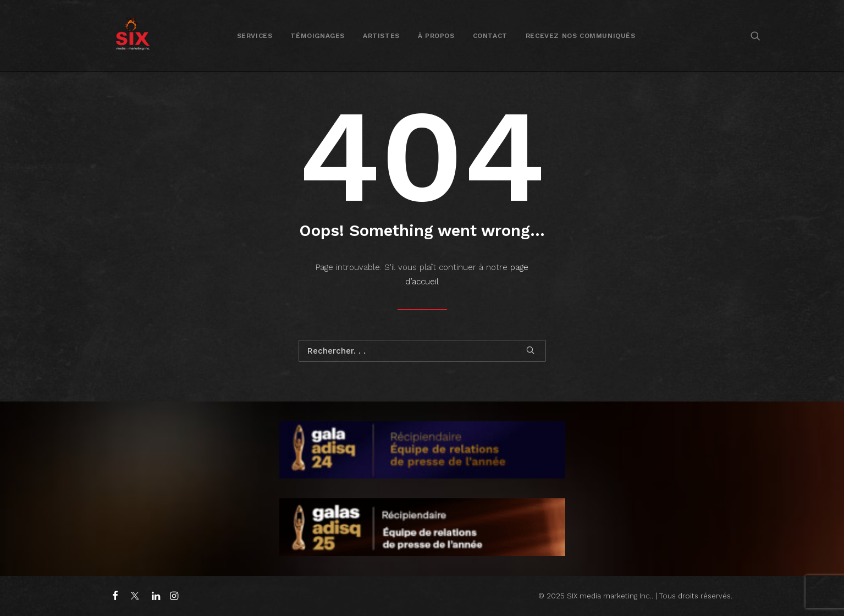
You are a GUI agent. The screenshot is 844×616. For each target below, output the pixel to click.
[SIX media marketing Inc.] (133, 35)
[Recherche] (422, 351)
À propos (436, 36)
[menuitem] (255, 35)
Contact (490, 36)
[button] (755, 35)
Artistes (381, 36)
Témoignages (318, 36)
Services (255, 36)
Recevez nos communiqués (581, 36)
